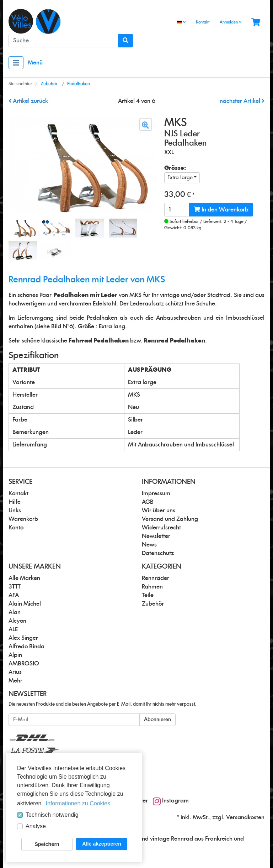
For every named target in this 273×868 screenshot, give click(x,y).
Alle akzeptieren (102, 844)
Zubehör (153, 604)
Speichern (47, 844)
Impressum (156, 493)
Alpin (15, 655)
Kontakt (203, 22)
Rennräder (156, 578)
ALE (13, 629)
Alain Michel (25, 604)
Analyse (36, 826)
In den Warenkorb (221, 210)
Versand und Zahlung (170, 519)
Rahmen (152, 587)
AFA (14, 595)
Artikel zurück (28, 101)
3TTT (15, 587)
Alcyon (17, 621)
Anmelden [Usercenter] (231, 22)
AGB (148, 502)
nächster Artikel (242, 101)
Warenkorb (23, 519)
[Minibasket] (256, 23)
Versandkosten (245, 817)
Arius (15, 672)
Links (15, 511)
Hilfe (15, 502)
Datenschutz (158, 553)
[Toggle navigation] (16, 63)
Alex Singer (23, 638)
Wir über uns (159, 511)
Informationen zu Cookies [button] (78, 803)
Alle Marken (24, 578)
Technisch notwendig (52, 815)
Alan (15, 612)
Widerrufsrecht (161, 528)
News (149, 545)
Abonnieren (157, 720)
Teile (148, 595)
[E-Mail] (74, 720)
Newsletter (156, 536)
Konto (16, 528)
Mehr (15, 681)
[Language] (181, 23)
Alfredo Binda (26, 647)
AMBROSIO (24, 664)
